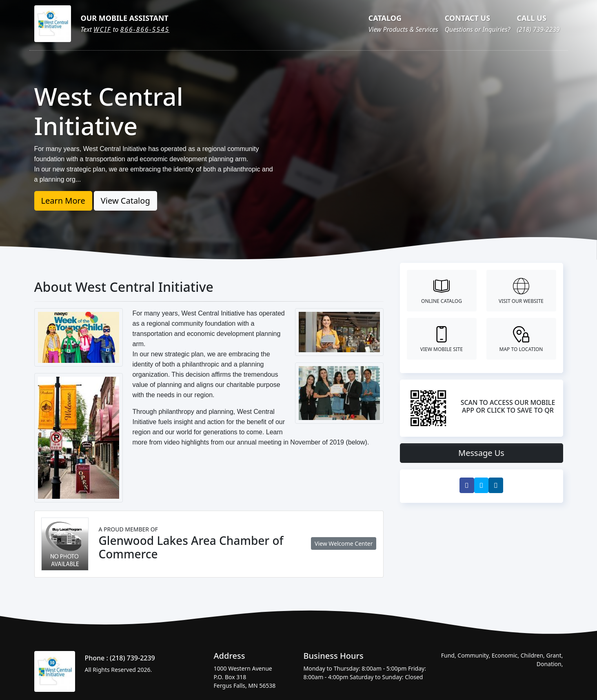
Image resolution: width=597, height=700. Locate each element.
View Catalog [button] (125, 201)
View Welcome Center (344, 543)
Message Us (481, 453)
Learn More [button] (63, 201)
